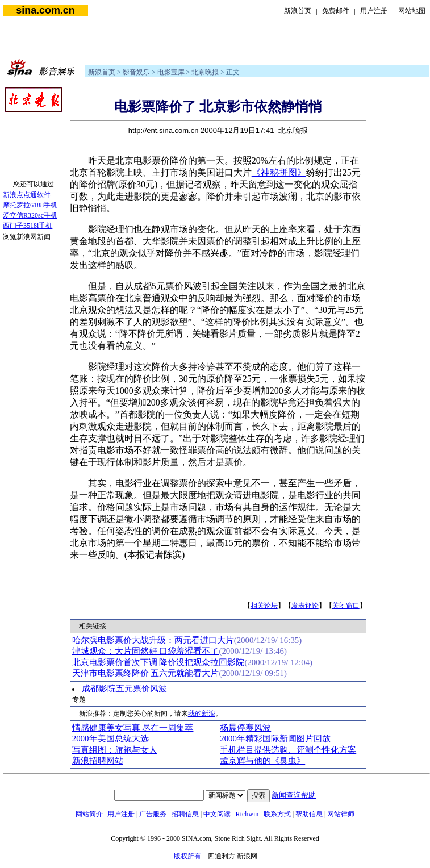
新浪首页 (298, 11)
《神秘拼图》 (279, 172)
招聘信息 (185, 814)
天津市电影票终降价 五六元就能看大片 (146, 673)
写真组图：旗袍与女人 (115, 750)
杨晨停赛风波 (245, 728)
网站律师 (341, 814)
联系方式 (277, 814)
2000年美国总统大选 (110, 738)
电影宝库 (171, 72)
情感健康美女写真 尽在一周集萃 (133, 728)
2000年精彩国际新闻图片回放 (275, 738)
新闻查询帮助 (294, 795)
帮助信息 (309, 814)
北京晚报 (205, 72)
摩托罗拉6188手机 (30, 205)
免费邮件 (336, 11)
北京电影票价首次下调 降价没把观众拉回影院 (158, 662)
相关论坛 (264, 606)
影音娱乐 (136, 72)
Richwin (247, 814)
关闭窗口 (346, 606)
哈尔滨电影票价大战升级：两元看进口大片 (153, 640)
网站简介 (89, 814)
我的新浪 (202, 713)
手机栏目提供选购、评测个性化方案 (288, 750)
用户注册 (374, 11)
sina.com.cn (45, 10)
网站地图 (412, 11)
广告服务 (153, 814)
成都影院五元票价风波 (124, 688)
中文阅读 (217, 814)
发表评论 (305, 606)
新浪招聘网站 (98, 761)
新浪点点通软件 (27, 195)
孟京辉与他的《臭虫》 (262, 761)
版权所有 (187, 856)
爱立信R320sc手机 (30, 215)
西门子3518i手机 (28, 226)
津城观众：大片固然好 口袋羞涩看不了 (146, 651)
